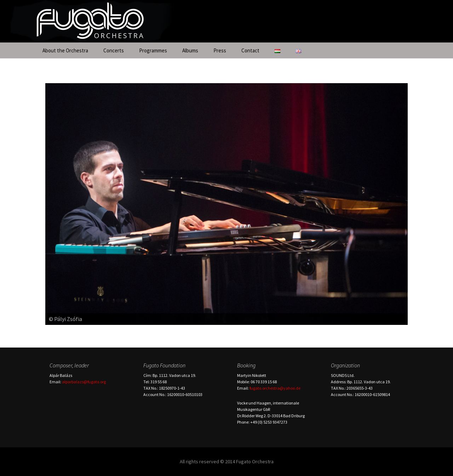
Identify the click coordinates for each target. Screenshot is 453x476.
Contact (250, 50)
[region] (226, 204)
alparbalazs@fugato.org (84, 382)
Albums (190, 50)
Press (220, 50)
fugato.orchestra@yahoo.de (275, 388)
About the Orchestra (65, 50)
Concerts (114, 50)
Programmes (153, 50)
